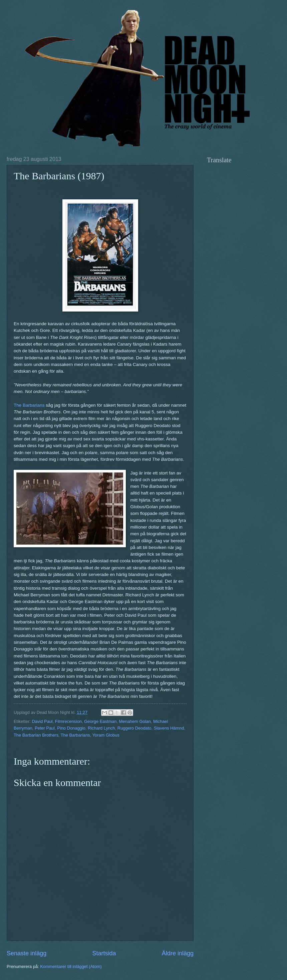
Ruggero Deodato (134, 728)
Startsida (104, 953)
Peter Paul (45, 728)
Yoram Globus (106, 735)
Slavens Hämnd (169, 728)
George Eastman (100, 721)
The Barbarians (29, 405)
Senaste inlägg (27, 953)
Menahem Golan (135, 721)
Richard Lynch (101, 728)
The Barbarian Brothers (36, 735)
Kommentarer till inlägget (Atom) (71, 966)
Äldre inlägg (178, 953)
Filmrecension (68, 721)
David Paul (42, 721)
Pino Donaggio (71, 728)
